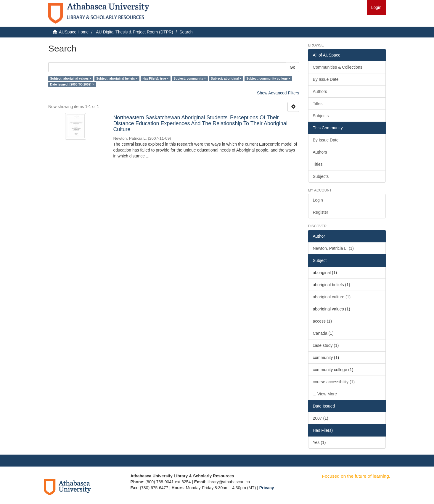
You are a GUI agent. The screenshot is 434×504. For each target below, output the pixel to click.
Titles (318, 104)
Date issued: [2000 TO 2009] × (72, 84)
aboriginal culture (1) (332, 297)
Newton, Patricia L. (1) (333, 248)
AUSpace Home (74, 32)
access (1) (323, 321)
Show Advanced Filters (278, 93)
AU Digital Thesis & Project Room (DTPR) (134, 32)
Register (321, 212)
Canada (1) (323, 333)
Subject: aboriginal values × (71, 78)
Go (293, 67)
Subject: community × (190, 78)
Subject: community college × (268, 78)
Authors (320, 91)
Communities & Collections (338, 67)
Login (318, 200)
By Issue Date (326, 79)
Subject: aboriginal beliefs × (117, 78)
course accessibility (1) (334, 382)
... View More (325, 394)
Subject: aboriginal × (226, 78)
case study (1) (326, 345)
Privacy (267, 488)
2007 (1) (321, 418)
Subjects (321, 116)
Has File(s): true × (155, 78)
